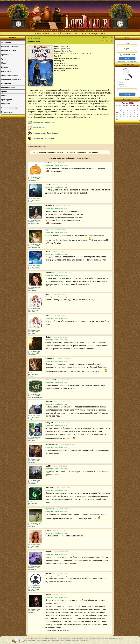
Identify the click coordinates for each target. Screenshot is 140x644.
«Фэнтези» (36, 38)
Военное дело (7, 112)
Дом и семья (6, 71)
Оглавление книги (39, 128)
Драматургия (6, 100)
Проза (4, 59)
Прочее (4, 92)
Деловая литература (10, 108)
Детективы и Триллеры (11, 47)
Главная (13, 38)
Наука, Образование (9, 75)
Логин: (127, 45)
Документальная (8, 87)
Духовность (6, 83)
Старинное (6, 104)
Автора (120, 84)
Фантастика (6, 43)
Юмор (4, 63)
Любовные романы (9, 51)
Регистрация (121, 62)
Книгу (120, 82)
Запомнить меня (127, 55)
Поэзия (4, 96)
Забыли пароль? (132, 62)
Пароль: (127, 50)
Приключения (7, 55)
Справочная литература (11, 79)
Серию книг (122, 87)
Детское (4, 67)
